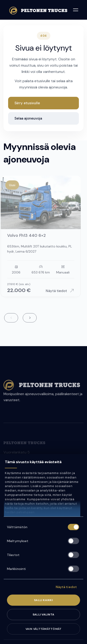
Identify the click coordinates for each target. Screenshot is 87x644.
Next (30, 320)
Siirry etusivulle (27, 103)
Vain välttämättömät (44, 629)
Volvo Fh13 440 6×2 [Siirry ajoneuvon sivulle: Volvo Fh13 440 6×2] (26, 237)
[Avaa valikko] (76, 10)
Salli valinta (43, 615)
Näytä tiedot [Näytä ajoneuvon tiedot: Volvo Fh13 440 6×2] (60, 293)
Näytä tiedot (66, 587)
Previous (11, 320)
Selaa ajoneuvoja (28, 118)
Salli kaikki (43, 600)
